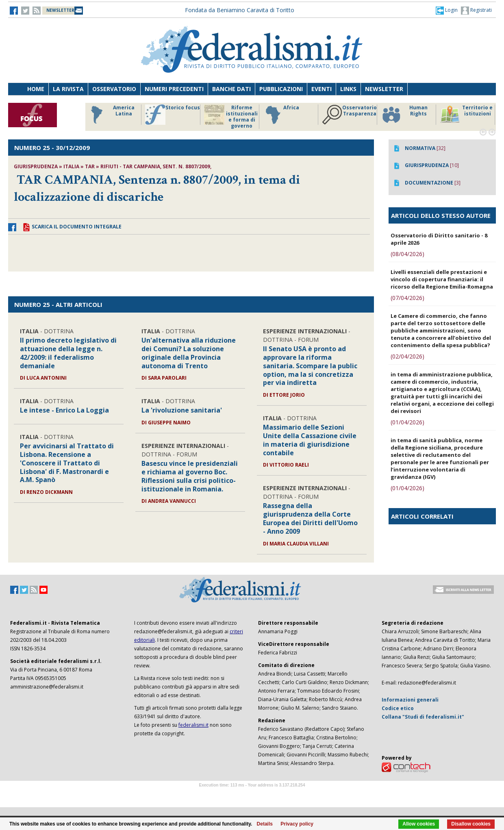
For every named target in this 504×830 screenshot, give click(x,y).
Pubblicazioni (281, 89)
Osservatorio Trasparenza (349, 115)
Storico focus (173, 115)
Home (36, 89)
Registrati (476, 11)
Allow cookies (419, 824)
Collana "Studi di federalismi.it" (423, 717)
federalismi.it (193, 725)
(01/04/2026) (407, 422)
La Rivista (68, 89)
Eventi (322, 89)
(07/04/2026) (407, 298)
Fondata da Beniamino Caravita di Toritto (240, 10)
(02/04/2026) (407, 356)
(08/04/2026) (407, 254)
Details (265, 824)
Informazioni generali (410, 700)
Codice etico (398, 708)
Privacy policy (297, 824)
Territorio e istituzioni (466, 115)
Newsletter (384, 89)
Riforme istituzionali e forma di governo (231, 117)
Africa (281, 115)
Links (348, 89)
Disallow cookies (471, 824)
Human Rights (404, 115)
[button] (447, 10)
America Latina (110, 115)
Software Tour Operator (252, 794)
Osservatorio (114, 89)
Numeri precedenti (174, 89)
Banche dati (231, 89)
